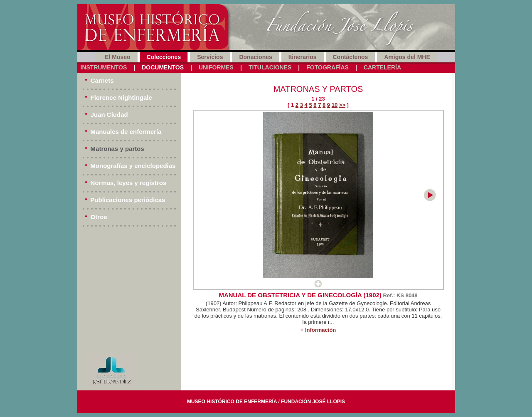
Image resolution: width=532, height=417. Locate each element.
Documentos (163, 67)
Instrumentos (104, 67)
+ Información (318, 330)
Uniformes (216, 67)
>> (342, 105)
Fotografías (328, 67)
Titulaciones (270, 67)
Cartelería (382, 67)
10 (335, 105)
